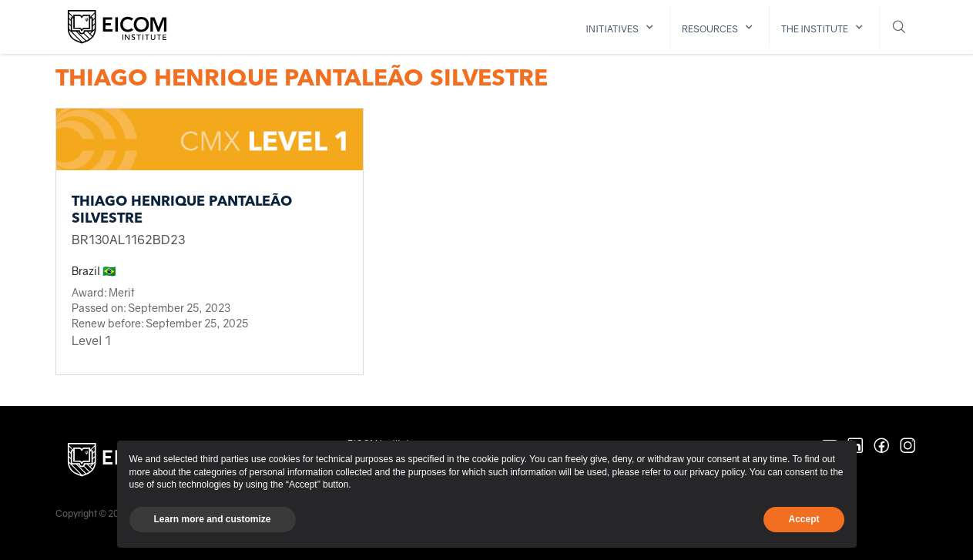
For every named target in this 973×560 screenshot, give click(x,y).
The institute (815, 29)
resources (710, 29)
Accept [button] (804, 519)
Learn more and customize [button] (213, 519)
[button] (622, 27)
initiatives (612, 29)
